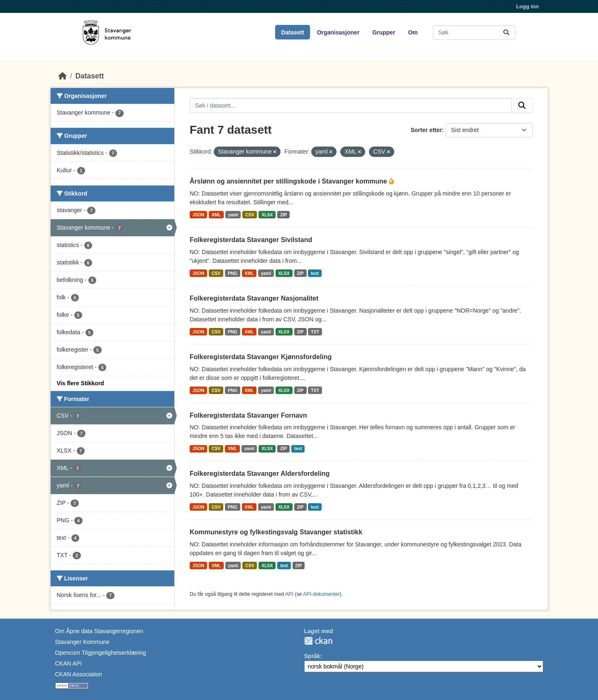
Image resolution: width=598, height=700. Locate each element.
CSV (250, 215)
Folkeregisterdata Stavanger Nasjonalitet (254, 298)
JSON (199, 215)
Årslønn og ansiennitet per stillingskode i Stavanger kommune (289, 181)
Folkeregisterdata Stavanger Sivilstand (251, 240)
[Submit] (506, 33)
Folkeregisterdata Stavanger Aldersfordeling (260, 474)
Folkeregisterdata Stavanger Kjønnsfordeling (261, 357)
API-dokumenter (321, 594)
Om (413, 32)
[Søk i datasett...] (474, 33)
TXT (315, 332)
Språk (312, 656)
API (289, 594)
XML (216, 215)
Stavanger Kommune (83, 642)
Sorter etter (426, 130)
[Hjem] (63, 76)
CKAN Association (79, 674)
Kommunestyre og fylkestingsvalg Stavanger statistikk (276, 532)
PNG (233, 273)
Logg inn (528, 6)
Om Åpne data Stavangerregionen (99, 631)
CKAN (318, 641)
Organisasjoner (338, 32)
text (315, 273)
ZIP (283, 215)
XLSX (267, 215)
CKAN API (69, 663)
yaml (233, 215)
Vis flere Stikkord (81, 383)
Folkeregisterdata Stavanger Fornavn (248, 415)
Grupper (384, 32)
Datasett (293, 32)
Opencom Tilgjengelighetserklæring (101, 653)
